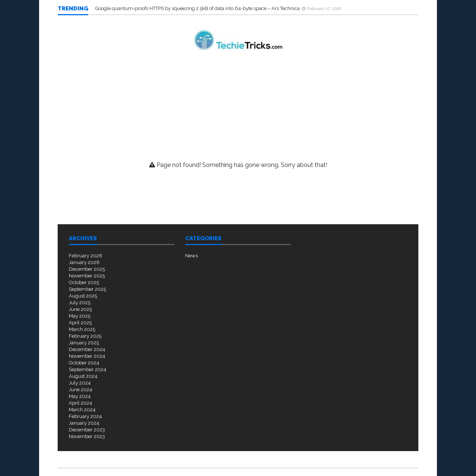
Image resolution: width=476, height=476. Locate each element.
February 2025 (85, 336)
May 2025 (80, 316)
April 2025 (80, 323)
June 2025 (80, 309)
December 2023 (87, 430)
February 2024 (85, 416)
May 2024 (80, 396)
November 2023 (87, 436)
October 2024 (84, 363)
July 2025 (80, 303)
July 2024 (80, 383)
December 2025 (87, 269)
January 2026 (84, 262)
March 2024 (82, 410)
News (192, 256)
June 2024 (81, 390)
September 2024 (88, 369)
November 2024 (87, 356)
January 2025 (84, 343)
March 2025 (82, 329)
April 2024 (81, 403)
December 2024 (87, 349)
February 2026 (86, 256)
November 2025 (87, 276)
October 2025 (84, 282)
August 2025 (83, 296)
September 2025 (87, 289)
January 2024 (84, 423)
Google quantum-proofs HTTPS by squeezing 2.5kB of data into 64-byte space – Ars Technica (198, 8)
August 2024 (83, 376)
